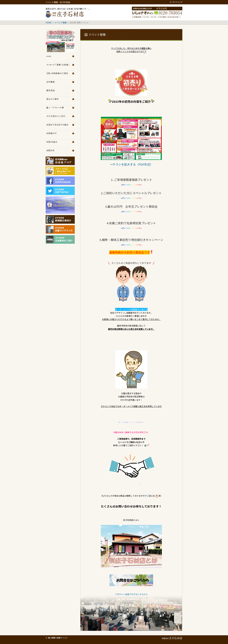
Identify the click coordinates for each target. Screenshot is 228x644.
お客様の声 (60, 135)
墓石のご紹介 (60, 101)
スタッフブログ (60, 169)
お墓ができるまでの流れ (60, 127)
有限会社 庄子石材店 (171, 637)
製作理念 (60, 92)
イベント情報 (60, 23)
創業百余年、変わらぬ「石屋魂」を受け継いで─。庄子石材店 (68, 12)
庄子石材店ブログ (60, 161)
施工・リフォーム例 (60, 109)
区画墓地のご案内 (60, 75)
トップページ (60, 58)
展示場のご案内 (60, 118)
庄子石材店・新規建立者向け (60, 219)
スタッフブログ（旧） (60, 174)
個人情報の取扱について (57, 637)
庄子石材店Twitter (60, 191)
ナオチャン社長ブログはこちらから (131, 594)
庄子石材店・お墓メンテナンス (60, 229)
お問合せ (60, 152)
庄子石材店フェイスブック (60, 181)
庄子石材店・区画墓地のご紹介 (60, 239)
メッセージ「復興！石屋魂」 (60, 67)
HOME (49, 23)
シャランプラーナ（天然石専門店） (60, 205)
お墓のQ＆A (60, 144)
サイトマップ (176, 2)
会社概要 (60, 84)
